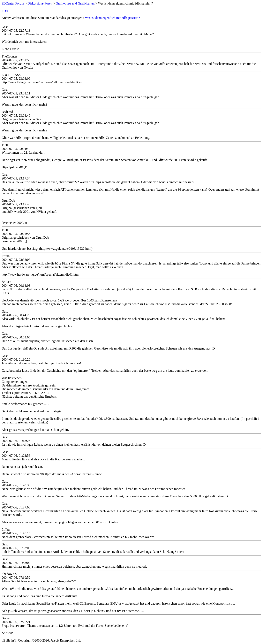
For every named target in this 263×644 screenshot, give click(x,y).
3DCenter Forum (13, 3)
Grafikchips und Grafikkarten (75, 3)
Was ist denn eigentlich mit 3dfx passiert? (112, 18)
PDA (5, 11)
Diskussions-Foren (40, 3)
